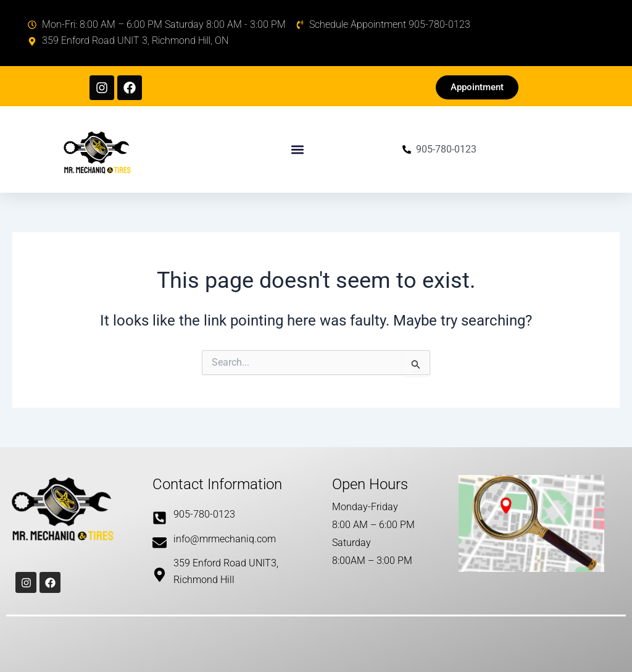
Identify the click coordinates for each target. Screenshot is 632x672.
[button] (298, 149)
